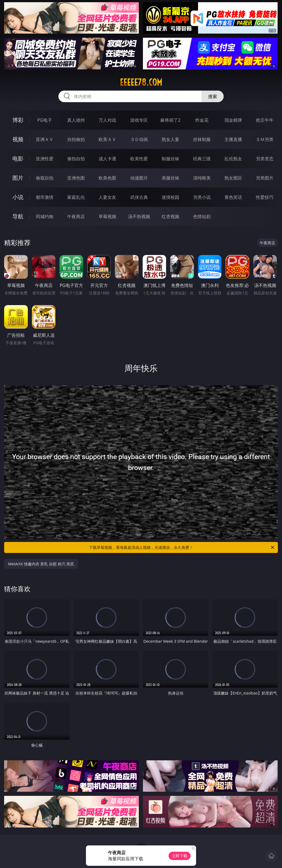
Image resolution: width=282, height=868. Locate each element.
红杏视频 (170, 216)
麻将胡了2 (170, 120)
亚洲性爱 (45, 159)
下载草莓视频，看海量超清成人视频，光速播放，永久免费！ (182, 547)
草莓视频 (107, 216)
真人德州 (76, 120)
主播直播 (233, 139)
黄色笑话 (233, 197)
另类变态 (265, 159)
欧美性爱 (139, 159)
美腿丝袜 (170, 178)
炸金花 (202, 120)
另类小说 (202, 197)
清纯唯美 (202, 178)
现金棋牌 (233, 120)
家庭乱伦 (76, 197)
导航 (18, 216)
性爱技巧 (265, 197)
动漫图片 (139, 178)
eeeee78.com (141, 82)
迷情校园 (170, 197)
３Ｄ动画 (139, 139)
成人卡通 (107, 159)
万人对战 (107, 120)
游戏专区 (139, 120)
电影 (18, 158)
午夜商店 (76, 216)
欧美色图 (107, 178)
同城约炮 (45, 216)
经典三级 (202, 159)
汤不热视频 (139, 216)
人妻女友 (107, 197)
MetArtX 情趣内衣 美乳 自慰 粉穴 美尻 (41, 564)
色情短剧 (202, 216)
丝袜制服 (202, 139)
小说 (18, 197)
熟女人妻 (170, 139)
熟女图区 (233, 178)
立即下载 (180, 856)
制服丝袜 (170, 159)
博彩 (18, 120)
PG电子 (44, 120)
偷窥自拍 (45, 178)
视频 (18, 139)
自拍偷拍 (76, 139)
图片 (18, 178)
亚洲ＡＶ (45, 139)
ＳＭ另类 (265, 139)
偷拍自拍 (76, 159)
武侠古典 (139, 197)
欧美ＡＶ (107, 139)
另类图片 (265, 178)
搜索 (213, 96)
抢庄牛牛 (265, 120)
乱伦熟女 (233, 159)
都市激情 (45, 197)
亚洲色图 (76, 178)
